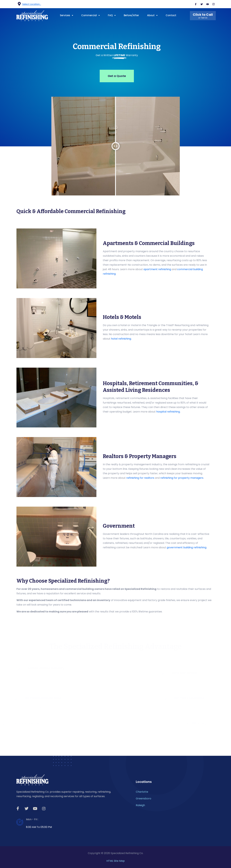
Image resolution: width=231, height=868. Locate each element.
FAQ (112, 15)
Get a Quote (117, 76)
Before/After (131, 15)
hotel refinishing (197, 339)
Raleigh (140, 805)
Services (67, 15)
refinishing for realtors (217, 478)
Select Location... (32, 4)
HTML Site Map (116, 861)
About (152, 15)
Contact (171, 15)
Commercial (91, 15)
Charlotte (142, 792)
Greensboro (144, 798)
